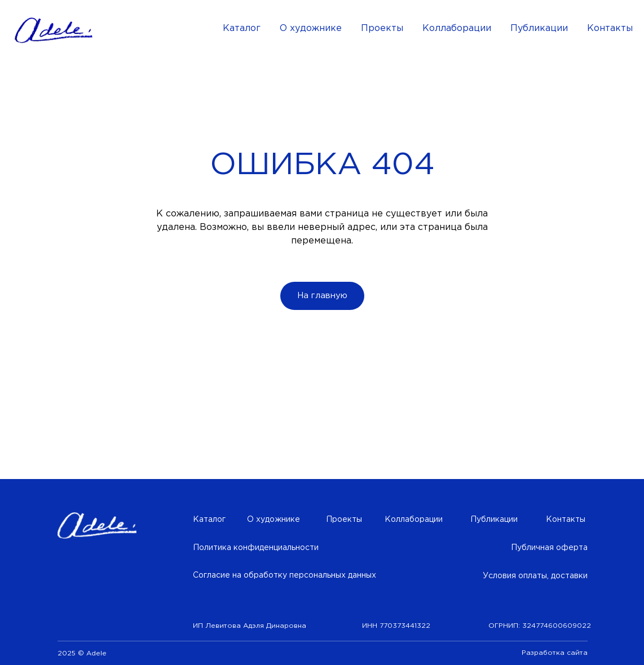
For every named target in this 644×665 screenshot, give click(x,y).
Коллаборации (457, 28)
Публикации (539, 28)
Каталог (242, 28)
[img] (97, 526)
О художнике (311, 28)
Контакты (610, 28)
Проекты (382, 28)
